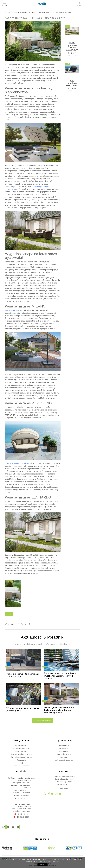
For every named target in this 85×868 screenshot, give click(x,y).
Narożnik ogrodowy (13, 310)
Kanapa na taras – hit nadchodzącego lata (55, 12)
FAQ (21, 763)
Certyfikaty (64, 757)
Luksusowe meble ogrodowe (17, 463)
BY (13, 827)
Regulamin (21, 760)
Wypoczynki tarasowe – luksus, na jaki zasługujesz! (23, 709)
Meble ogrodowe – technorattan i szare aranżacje (23, 675)
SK (8, 827)
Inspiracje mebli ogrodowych (24, 12)
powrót (9, 614)
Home (7, 12)
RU (4, 827)
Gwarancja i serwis (64, 754)
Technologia (64, 745)
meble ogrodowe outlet (64, 760)
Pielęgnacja (64, 751)
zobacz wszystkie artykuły (43, 721)
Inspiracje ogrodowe (21, 766)
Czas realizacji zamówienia (21, 754)
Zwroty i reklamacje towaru (21, 757)
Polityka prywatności (51, 861)
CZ (18, 827)
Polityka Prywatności (21, 748)
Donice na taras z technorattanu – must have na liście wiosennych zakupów (60, 676)
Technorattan (64, 748)
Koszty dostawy (21, 751)
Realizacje (65, 644)
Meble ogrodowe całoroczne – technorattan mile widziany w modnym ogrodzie (59, 710)
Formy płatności (21, 745)
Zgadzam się (43, 865)
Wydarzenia (51, 644)
